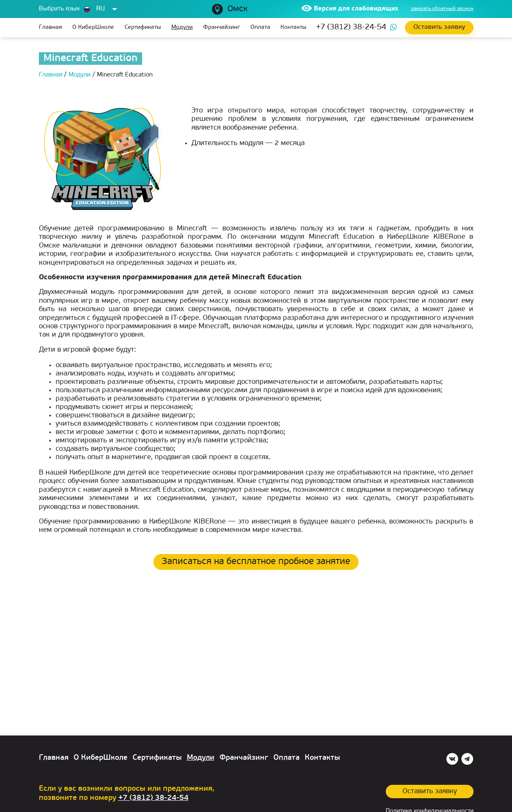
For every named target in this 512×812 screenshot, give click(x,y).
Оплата (260, 27)
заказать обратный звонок (442, 9)
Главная (51, 27)
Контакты (293, 27)
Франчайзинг (222, 27)
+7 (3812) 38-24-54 (351, 27)
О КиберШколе (93, 27)
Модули (182, 27)
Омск (237, 9)
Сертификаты (143, 27)
